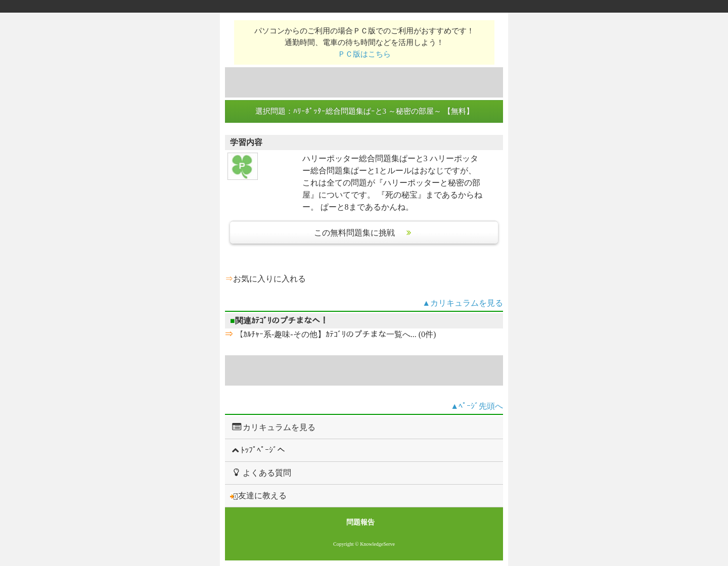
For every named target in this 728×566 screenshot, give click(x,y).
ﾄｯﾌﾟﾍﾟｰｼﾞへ (258, 450)
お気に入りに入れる (269, 279)
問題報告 (360, 522)
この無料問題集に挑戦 (364, 233)
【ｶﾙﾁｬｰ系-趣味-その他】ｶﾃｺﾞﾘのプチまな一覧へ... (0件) (334, 334)
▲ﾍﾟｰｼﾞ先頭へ (477, 406)
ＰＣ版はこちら (364, 54)
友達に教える (258, 496)
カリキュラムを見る (273, 427)
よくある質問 (261, 473)
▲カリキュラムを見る (463, 303)
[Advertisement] (364, 82)
